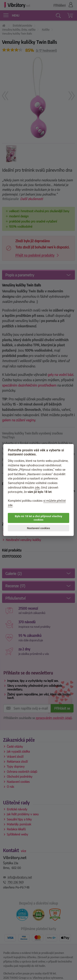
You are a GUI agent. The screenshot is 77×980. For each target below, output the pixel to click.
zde (37, 488)
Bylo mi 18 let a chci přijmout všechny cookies (38, 518)
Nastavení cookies (39, 528)
